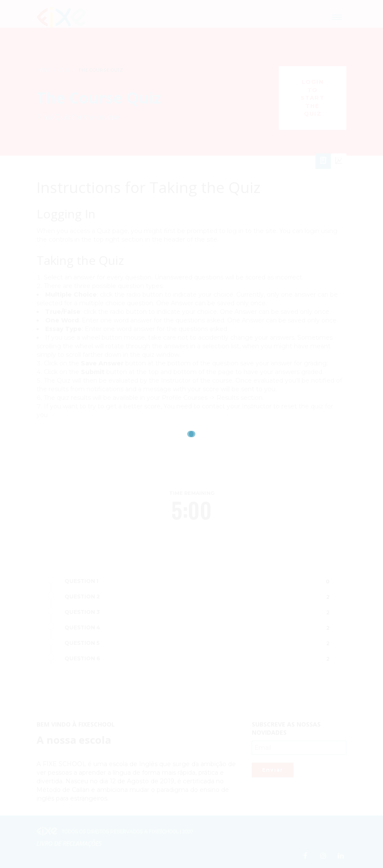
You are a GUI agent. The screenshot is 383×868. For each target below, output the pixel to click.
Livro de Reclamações (69, 843)
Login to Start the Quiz (313, 98)
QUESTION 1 (82, 581)
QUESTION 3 (82, 612)
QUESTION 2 (82, 597)
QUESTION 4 (82, 627)
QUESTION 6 (82, 658)
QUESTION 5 (82, 643)
